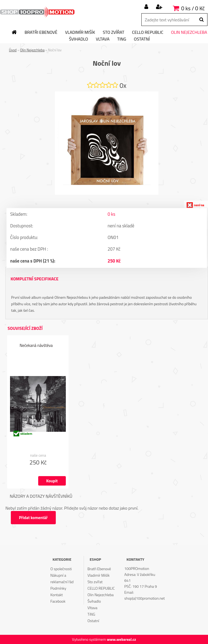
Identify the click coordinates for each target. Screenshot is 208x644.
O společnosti (61, 569)
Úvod (13, 50)
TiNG (122, 39)
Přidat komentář (34, 518)
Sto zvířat (113, 32)
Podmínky (58, 588)
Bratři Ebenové (41, 32)
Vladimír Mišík (80, 32)
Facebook (58, 601)
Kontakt (57, 595)
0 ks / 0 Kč (193, 8)
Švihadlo (79, 39)
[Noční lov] (107, 94)
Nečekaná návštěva (36, 346)
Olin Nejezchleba (32, 50)
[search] (201, 20)
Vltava (103, 39)
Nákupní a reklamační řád (62, 578)
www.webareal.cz (121, 639)
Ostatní (142, 39)
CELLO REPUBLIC (148, 32)
